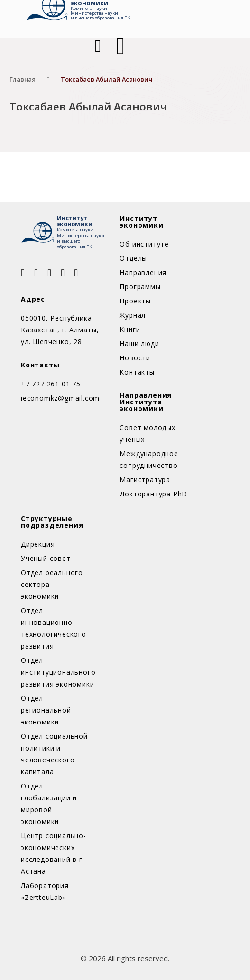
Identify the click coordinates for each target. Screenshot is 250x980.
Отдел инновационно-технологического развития (54, 628)
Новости (135, 358)
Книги (130, 329)
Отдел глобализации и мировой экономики (49, 804)
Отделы (133, 258)
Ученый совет (46, 558)
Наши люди (139, 343)
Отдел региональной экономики (46, 710)
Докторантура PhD (153, 494)
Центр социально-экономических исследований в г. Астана (54, 853)
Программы (140, 287)
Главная (23, 79)
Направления (143, 272)
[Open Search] (97, 46)
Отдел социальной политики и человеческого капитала (54, 754)
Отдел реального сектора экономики (52, 584)
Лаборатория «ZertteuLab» (45, 891)
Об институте (144, 244)
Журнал (133, 315)
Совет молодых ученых (147, 433)
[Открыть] (120, 46)
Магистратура (145, 480)
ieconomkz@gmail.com (60, 398)
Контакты (137, 372)
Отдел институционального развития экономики (55, 672)
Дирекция (38, 544)
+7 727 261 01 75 (51, 384)
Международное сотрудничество (149, 459)
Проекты (135, 301)
